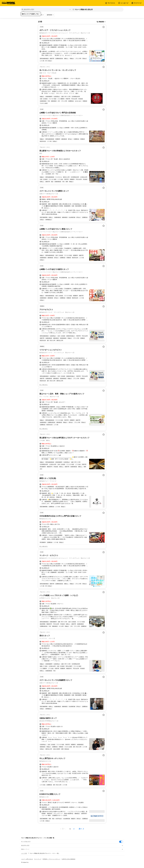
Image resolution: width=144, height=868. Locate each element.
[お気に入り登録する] (104, 27)
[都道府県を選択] (46, 9)
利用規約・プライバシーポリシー (51, 859)
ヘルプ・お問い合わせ (27, 859)
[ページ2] (74, 829)
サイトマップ (38, 859)
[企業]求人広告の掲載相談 (68, 859)
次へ (80, 829)
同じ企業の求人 (44, 385)
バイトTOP (24, 853)
